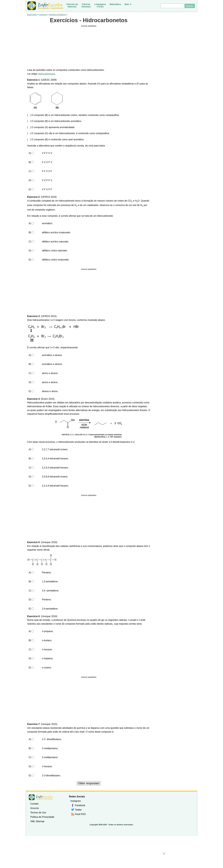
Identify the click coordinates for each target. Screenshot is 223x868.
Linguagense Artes (100, 5)
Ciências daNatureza (72, 5)
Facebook (80, 805)
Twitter (78, 810)
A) (30, 153)
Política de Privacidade (42, 817)
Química (43, 15)
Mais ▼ (128, 4)
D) (30, 180)
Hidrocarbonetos (46, 74)
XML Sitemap (37, 821)
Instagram (76, 801)
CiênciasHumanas (86, 5)
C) (30, 171)
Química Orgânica (57, 15)
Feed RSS (80, 814)
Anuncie (35, 808)
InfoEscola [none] (41, 797)
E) (30, 189)
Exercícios (32, 15)
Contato (34, 804)
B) (30, 162)
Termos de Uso (38, 813)
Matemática (115, 4)
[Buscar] (173, 6)
